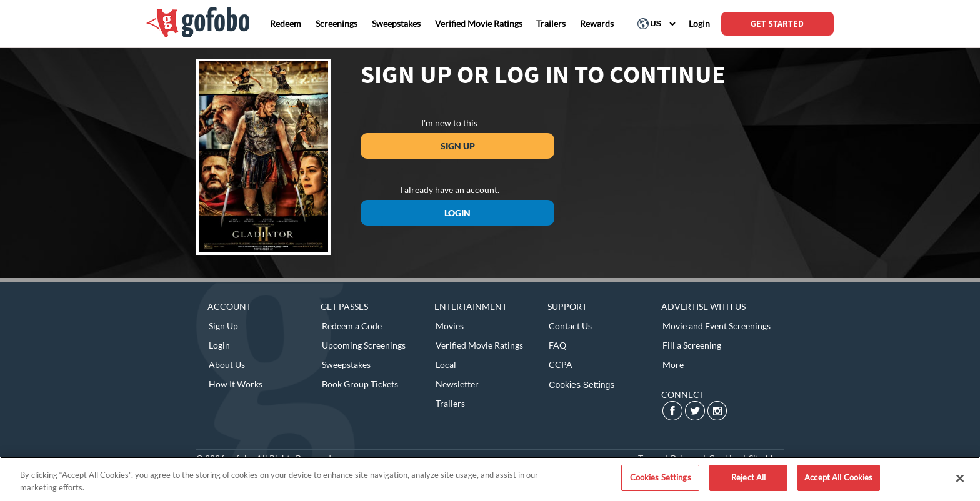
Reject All (748, 477)
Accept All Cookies (838, 477)
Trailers (450, 403)
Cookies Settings (582, 385)
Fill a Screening (692, 345)
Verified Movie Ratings (479, 345)
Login (457, 213)
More (673, 365)
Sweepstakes (346, 365)
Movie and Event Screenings (717, 326)
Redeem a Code (352, 326)
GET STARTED (777, 24)
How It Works (236, 384)
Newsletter (457, 384)
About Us (227, 365)
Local (446, 365)
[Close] (960, 478)
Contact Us (570, 326)
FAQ (557, 345)
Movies (450, 326)
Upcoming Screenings (364, 345)
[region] (490, 479)
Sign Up (458, 146)
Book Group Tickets (360, 384)
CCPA (561, 365)
